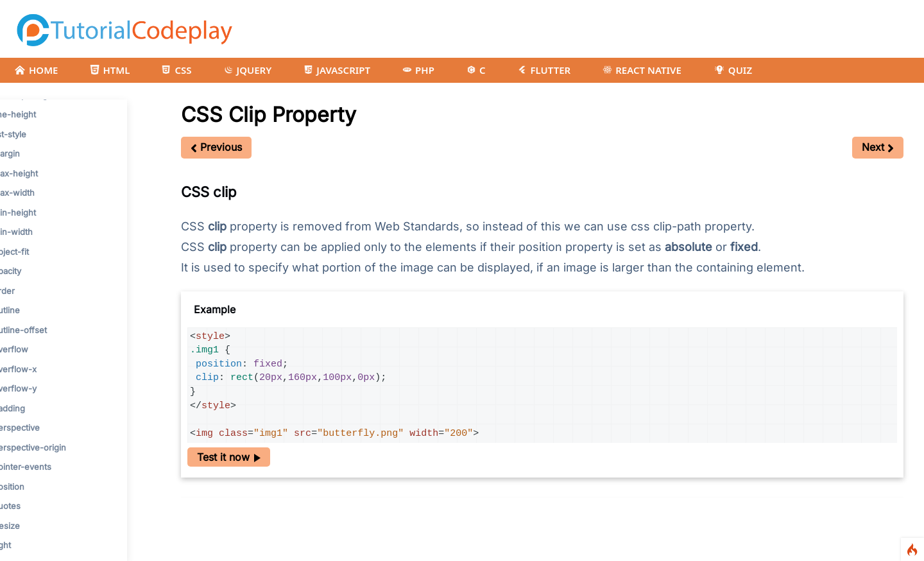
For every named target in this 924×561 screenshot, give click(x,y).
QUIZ (733, 70)
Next (878, 147)
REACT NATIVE (642, 70)
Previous (216, 147)
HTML (110, 70)
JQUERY (248, 70)
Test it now (229, 457)
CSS (176, 70)
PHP (418, 70)
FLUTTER (544, 70)
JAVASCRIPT (337, 70)
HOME (36, 70)
